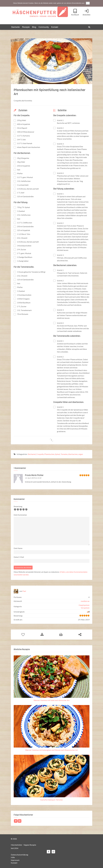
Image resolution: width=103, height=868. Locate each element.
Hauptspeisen (84, 605)
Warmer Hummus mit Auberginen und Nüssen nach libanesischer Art (52, 750)
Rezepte (26, 27)
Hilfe (13, 857)
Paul (24, 591)
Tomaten (64, 454)
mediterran (85, 601)
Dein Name (18, 548)
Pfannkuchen (49, 454)
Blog (34, 27)
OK (88, 3)
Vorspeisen (85, 608)
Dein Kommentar (20, 515)
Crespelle (40, 454)
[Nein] (100, 3)
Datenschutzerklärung (20, 855)
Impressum (15, 860)
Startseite (15, 27)
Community (44, 27)
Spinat (57, 454)
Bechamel (32, 454)
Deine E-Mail (19, 557)
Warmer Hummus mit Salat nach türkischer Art (52, 700)
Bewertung (18, 506)
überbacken (73, 454)
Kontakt (55, 27)
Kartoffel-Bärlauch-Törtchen (52, 800)
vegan (81, 454)
